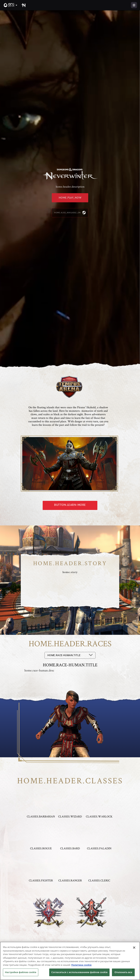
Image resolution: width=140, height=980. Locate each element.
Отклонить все (123, 972)
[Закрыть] (134, 948)
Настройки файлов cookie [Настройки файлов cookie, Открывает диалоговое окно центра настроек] (21, 972)
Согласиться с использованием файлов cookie (79, 972)
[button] (11, 5)
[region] (70, 961)
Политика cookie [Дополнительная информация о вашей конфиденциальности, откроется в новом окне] (81, 965)
